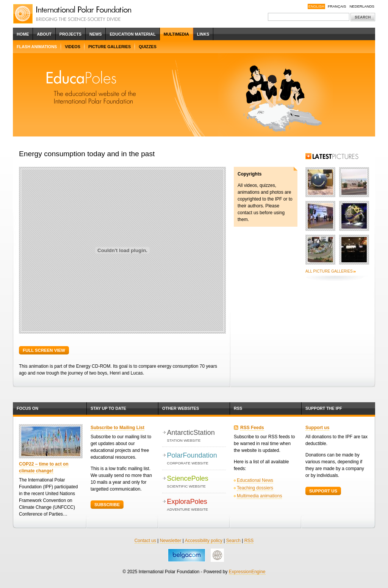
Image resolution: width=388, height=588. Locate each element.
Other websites (181, 408)
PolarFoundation (196, 459)
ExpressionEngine (247, 572)
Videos (73, 47)
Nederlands (362, 6)
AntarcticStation (196, 436)
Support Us (323, 491)
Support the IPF (324, 408)
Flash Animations (37, 47)
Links (203, 34)
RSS (238, 408)
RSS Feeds (252, 428)
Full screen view (44, 350)
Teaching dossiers (255, 488)
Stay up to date (108, 408)
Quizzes (148, 47)
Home (23, 34)
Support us (317, 428)
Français (337, 6)
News (95, 34)
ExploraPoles (196, 505)
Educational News (255, 480)
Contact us (145, 541)
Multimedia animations (259, 496)
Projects (70, 34)
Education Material (132, 34)
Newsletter (171, 541)
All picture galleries (329, 271)
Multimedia (176, 34)
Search (233, 541)
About (44, 34)
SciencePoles (196, 482)
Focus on (27, 408)
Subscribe (107, 505)
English (316, 6)
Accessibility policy (204, 541)
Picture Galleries (110, 47)
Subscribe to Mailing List (117, 428)
